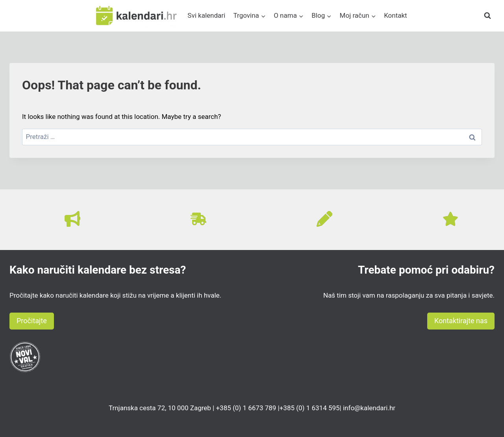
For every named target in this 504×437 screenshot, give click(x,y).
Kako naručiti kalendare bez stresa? (98, 270)
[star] (450, 219)
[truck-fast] (198, 219)
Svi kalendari (206, 15)
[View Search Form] (487, 16)
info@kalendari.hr (369, 408)
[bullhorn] (72, 219)
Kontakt (396, 15)
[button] (32, 321)
